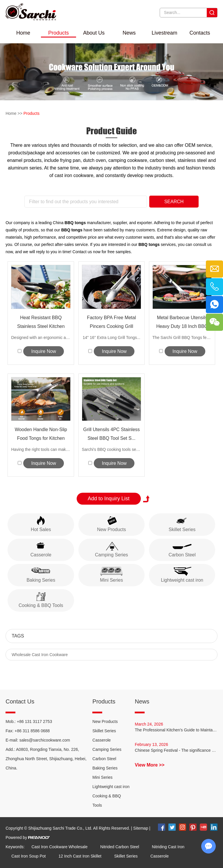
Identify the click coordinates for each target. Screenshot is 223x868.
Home (23, 33)
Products (59, 33)
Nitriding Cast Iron (168, 847)
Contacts (200, 33)
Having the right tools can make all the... (41, 449)
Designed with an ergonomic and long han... (41, 337)
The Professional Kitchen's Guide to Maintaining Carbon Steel (176, 730)
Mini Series (102, 777)
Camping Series (107, 749)
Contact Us (20, 701)
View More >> (150, 765)
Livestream (164, 33)
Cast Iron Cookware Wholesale (59, 847)
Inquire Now (44, 351)
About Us (94, 33)
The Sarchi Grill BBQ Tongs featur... (182, 337)
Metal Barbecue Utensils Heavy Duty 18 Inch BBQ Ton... (182, 323)
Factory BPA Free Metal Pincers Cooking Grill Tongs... (112, 323)
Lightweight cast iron (111, 787)
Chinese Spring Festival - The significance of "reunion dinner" (176, 750)
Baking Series (105, 768)
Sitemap (141, 828)
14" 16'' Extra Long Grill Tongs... (111, 337)
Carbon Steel (104, 759)
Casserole (101, 740)
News (129, 33)
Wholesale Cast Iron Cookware (40, 655)
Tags (18, 636)
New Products (105, 721)
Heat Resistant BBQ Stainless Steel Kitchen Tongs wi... (41, 323)
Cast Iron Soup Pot (28, 856)
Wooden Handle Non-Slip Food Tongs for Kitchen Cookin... (41, 435)
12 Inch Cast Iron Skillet (80, 856)
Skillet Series (104, 731)
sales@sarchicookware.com (45, 740)
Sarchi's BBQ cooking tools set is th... (112, 449)
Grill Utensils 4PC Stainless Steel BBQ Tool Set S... (112, 434)
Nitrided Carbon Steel (120, 847)
